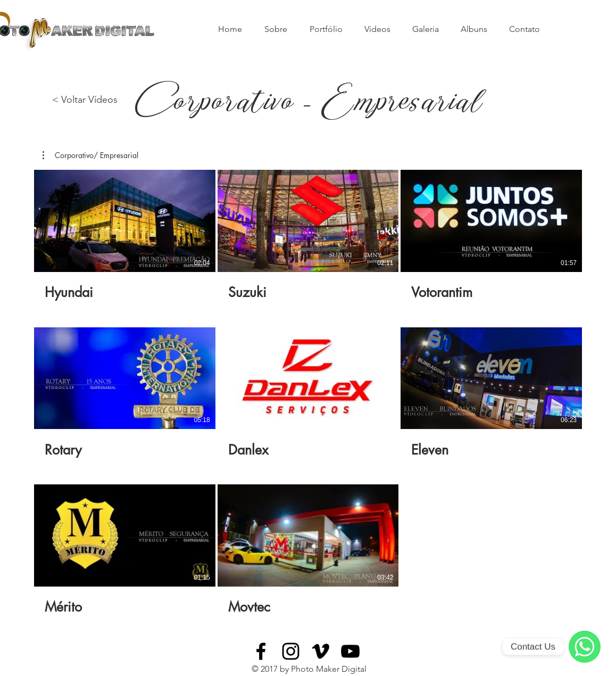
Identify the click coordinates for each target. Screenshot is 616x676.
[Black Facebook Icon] (261, 651)
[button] (90, 155)
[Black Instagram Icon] (291, 651)
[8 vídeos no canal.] (308, 393)
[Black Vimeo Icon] (321, 651)
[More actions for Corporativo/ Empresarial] (90, 155)
